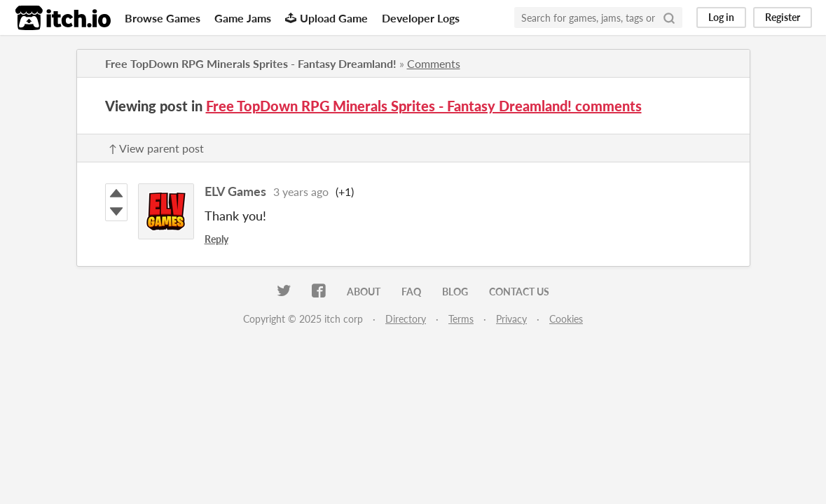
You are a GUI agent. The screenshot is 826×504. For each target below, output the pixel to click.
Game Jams (243, 18)
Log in (721, 17)
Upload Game (326, 18)
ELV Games (235, 191)
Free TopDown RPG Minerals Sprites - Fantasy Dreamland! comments (424, 106)
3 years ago (301, 191)
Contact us (519, 292)
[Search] (669, 17)
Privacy (511, 319)
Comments (434, 63)
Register (783, 17)
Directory (406, 319)
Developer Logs (421, 18)
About (364, 292)
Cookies (566, 319)
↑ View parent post (156, 148)
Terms (461, 319)
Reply (216, 239)
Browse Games (163, 18)
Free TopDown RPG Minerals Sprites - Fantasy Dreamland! (251, 63)
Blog (455, 292)
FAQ (411, 292)
